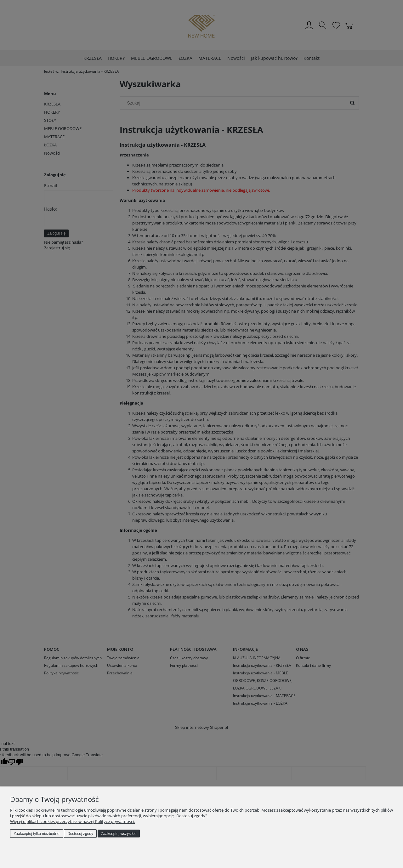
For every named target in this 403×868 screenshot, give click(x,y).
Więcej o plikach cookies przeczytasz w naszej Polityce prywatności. (72, 821)
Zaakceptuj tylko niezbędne (36, 834)
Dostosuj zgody (80, 834)
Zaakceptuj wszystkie (119, 834)
